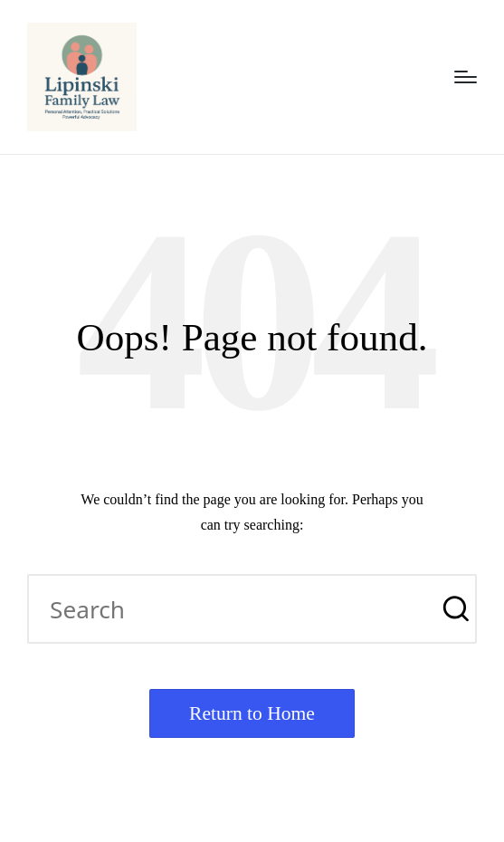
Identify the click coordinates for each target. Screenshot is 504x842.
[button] (452, 609)
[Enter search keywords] (252, 609)
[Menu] (466, 77)
